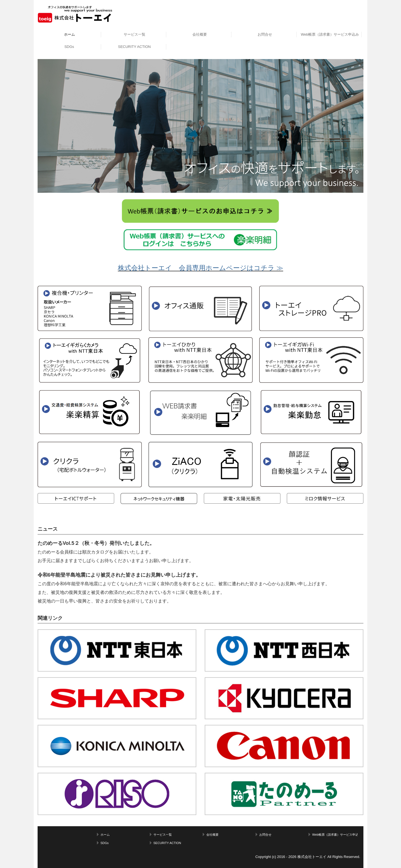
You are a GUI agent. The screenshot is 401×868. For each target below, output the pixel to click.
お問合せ (265, 34)
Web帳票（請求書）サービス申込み (330, 34)
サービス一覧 (135, 34)
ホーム (69, 34)
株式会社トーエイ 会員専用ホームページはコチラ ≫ (200, 268)
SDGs (69, 47)
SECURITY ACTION (135, 47)
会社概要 (200, 34)
